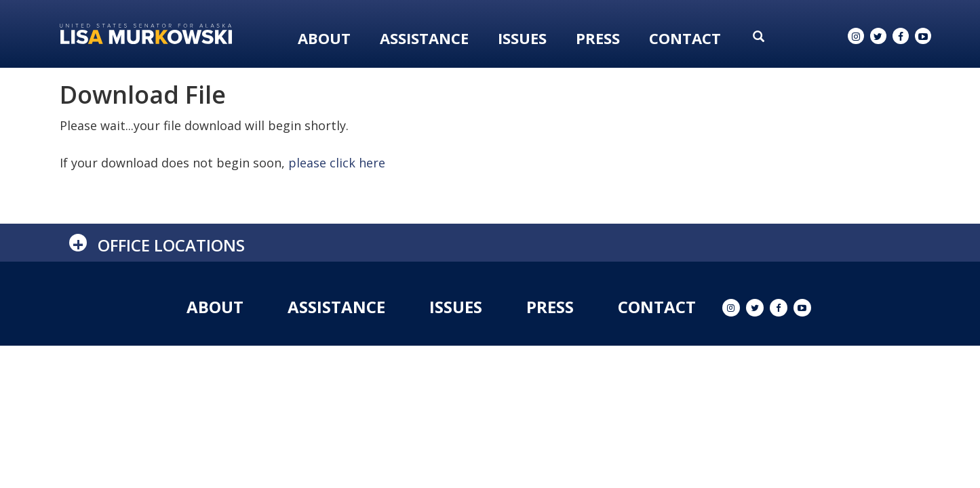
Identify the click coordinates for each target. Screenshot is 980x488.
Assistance (424, 38)
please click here (337, 163)
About (324, 38)
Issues (522, 38)
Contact (685, 38)
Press (598, 38)
